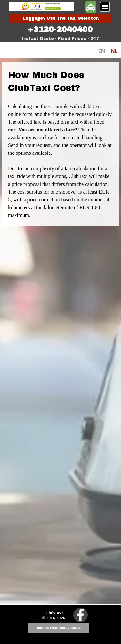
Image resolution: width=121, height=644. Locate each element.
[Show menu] (105, 7)
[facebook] (81, 615)
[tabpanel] (60, 29)
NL (114, 51)
